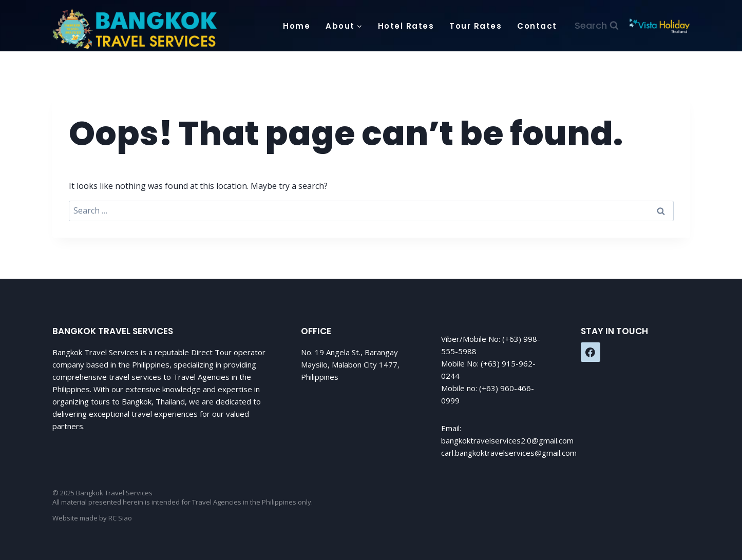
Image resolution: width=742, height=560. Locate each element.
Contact (537, 26)
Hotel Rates (406, 26)
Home (297, 26)
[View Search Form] (597, 26)
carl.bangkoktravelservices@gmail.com (509, 453)
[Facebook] (591, 352)
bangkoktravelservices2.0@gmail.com (507, 440)
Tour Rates (475, 26)
